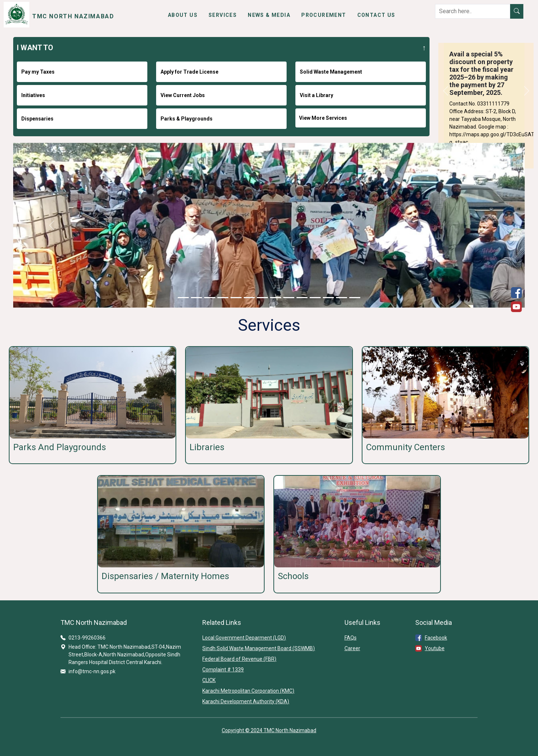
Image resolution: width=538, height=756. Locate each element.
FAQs (351, 638)
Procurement (324, 15)
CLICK (209, 680)
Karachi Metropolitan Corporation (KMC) (248, 691)
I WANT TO (35, 48)
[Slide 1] (183, 298)
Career (352, 648)
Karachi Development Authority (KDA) (246, 701)
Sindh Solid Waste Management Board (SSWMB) (259, 648)
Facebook (436, 638)
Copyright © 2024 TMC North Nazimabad (269, 730)
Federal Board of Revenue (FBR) (239, 659)
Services (223, 15)
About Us (183, 15)
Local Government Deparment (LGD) (244, 638)
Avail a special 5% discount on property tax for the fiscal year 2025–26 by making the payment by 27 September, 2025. (481, 73)
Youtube (435, 648)
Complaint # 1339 (223, 670)
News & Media (269, 15)
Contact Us (376, 15)
